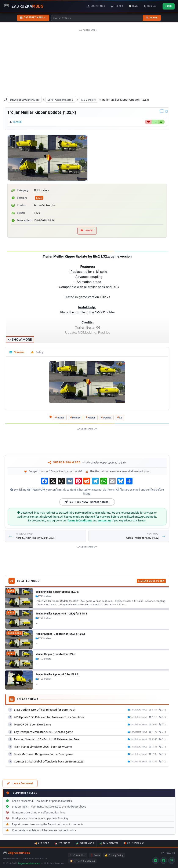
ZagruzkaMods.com (29, 863)
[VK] (156, 860)
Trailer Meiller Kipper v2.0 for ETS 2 (57, 675)
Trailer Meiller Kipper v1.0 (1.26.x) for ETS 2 (61, 614)
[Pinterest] (172, 860)
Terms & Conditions (80, 520)
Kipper (92, 418)
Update (107, 418)
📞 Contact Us (78, 855)
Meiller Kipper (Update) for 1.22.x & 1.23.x (60, 634)
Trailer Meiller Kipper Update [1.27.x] (58, 592)
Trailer (61, 418)
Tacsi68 (17, 122)
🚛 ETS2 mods (63, 843)
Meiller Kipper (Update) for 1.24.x (56, 654)
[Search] (152, 18)
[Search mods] (97, 18)
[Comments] (164, 112)
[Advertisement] (89, 63)
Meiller (76, 418)
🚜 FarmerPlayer (109, 843)
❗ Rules (95, 855)
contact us (105, 520)
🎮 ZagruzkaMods (17, 853)
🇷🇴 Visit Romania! (134, 843)
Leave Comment (20, 783)
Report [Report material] (87, 231)
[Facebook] (164, 860)
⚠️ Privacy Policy (114, 855)
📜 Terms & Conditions (82, 861)
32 (121, 418)
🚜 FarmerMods (85, 843)
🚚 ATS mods (42, 843)
